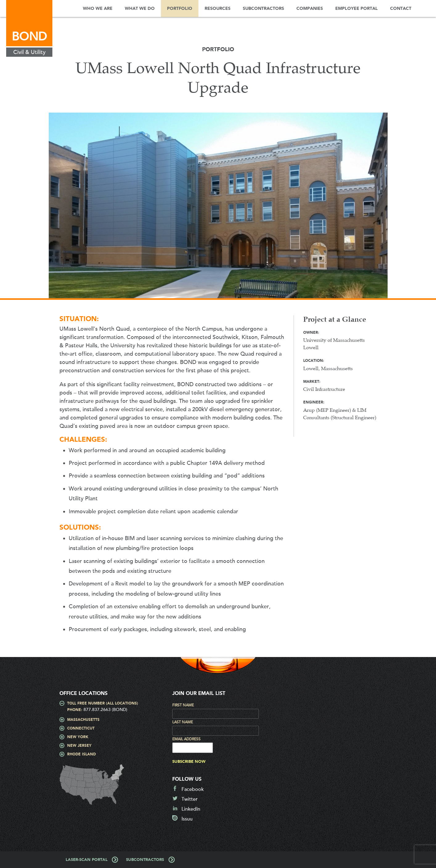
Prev (38, 209)
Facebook (193, 789)
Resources (218, 9)
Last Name (183, 722)
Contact (401, 9)
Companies (310, 9)
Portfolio (180, 9)
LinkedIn (191, 809)
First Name (183, 705)
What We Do (140, 9)
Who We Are (98, 9)
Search (427, 8)
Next (398, 209)
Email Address (186, 739)
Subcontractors (263, 9)
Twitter (189, 799)
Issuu (187, 819)
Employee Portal (357, 9)
